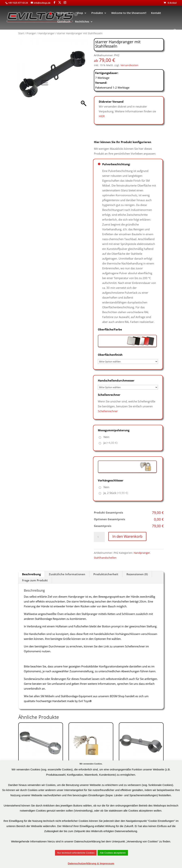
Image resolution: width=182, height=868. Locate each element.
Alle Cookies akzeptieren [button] (113, 853)
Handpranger (46, 33)
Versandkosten (129, 65)
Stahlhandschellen (105, 558)
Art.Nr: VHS (91, 760)
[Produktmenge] (99, 537)
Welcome (63, 13)
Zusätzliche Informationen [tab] (67, 574)
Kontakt (156, 13)
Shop (80, 13)
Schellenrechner (108, 411)
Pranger (31, 33)
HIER (102, 116)
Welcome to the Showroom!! (129, 13)
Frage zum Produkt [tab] (35, 580)
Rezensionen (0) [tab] (137, 574)
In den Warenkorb (127, 536)
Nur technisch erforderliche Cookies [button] (76, 853)
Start (21, 33)
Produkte (97, 13)
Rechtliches (82, 22)
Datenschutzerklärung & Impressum (91, 863)
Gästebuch (64, 22)
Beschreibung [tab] (31, 574)
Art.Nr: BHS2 (41, 760)
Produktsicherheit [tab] (106, 574)
